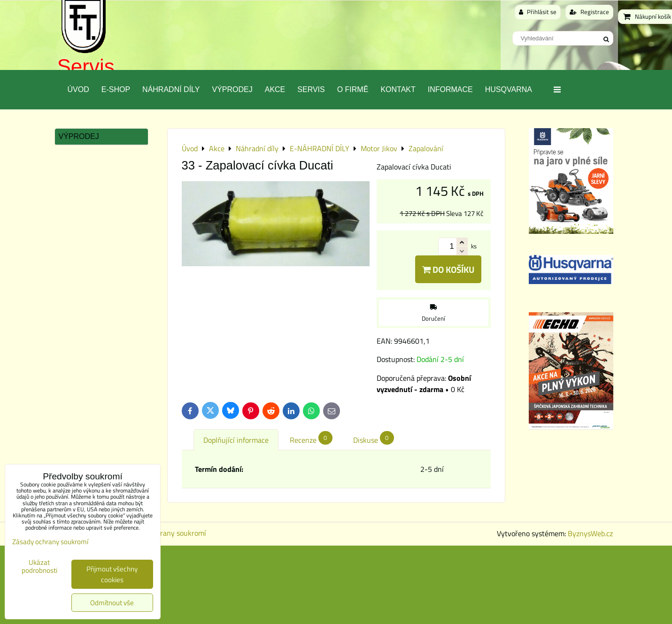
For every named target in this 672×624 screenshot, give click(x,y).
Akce (275, 89)
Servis (86, 66)
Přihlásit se (538, 12)
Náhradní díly (171, 89)
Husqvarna (509, 89)
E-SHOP (116, 89)
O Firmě (353, 89)
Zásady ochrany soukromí (165, 533)
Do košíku (448, 269)
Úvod (78, 89)
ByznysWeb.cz (590, 533)
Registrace (589, 12)
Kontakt (398, 89)
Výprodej (232, 89)
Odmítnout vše (112, 603)
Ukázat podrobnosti (39, 566)
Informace (450, 89)
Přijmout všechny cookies (112, 574)
